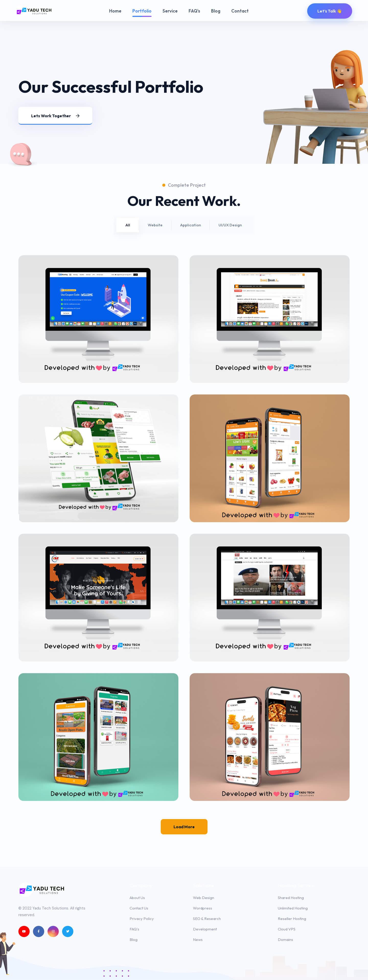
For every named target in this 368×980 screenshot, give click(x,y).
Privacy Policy (142, 919)
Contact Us (139, 908)
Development (205, 929)
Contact (240, 11)
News (198, 940)
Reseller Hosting (292, 919)
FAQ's (194, 11)
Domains (285, 940)
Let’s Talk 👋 (330, 11)
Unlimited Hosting (293, 908)
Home (115, 11)
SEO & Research (207, 919)
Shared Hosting (291, 898)
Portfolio (142, 11)
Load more (184, 827)
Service (170, 11)
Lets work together (55, 116)
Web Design (204, 898)
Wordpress (203, 908)
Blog (216, 11)
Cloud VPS (287, 929)
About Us (137, 898)
